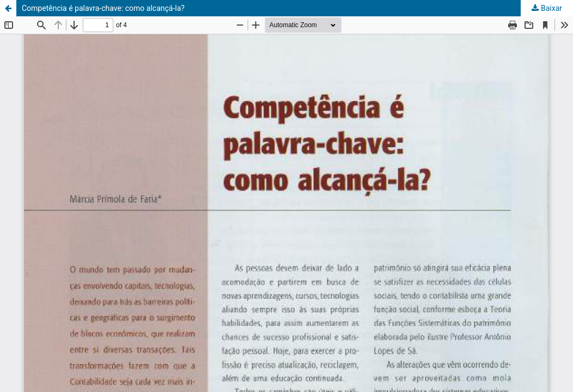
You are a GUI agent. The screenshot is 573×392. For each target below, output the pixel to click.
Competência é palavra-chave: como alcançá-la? (103, 8)
